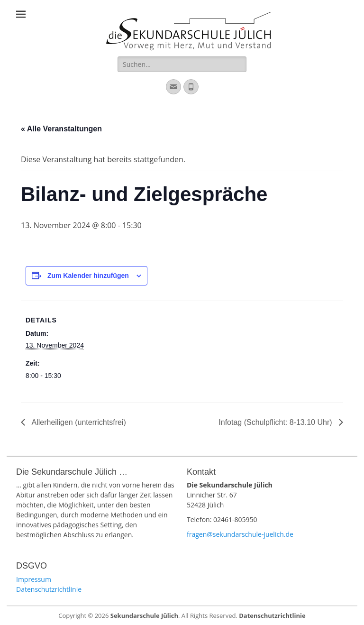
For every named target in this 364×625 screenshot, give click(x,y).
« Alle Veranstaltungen (61, 129)
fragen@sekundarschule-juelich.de (240, 534)
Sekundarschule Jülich (144, 616)
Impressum (34, 579)
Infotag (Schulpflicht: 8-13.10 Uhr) (276, 422)
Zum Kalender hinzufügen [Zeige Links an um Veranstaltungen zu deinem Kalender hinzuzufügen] (88, 276)
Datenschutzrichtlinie (49, 589)
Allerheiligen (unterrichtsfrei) (78, 422)
